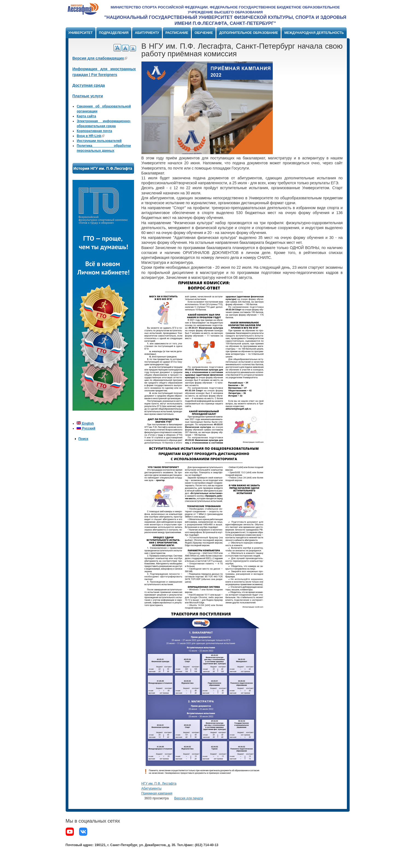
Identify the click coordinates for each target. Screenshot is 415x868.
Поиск (83, 439)
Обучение (204, 33)
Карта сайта (86, 116)
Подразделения (114, 33)
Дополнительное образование (249, 33)
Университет (81, 33)
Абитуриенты (152, 788)
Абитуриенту (147, 33)
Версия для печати (189, 798)
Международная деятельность (314, 33)
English (85, 423)
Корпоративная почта (94, 131)
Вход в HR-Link (91, 136)
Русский (86, 428)
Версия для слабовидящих (100, 58)
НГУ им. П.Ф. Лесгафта (159, 784)
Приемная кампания (157, 793)
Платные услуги (88, 96)
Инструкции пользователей (99, 141)
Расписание (177, 33)
